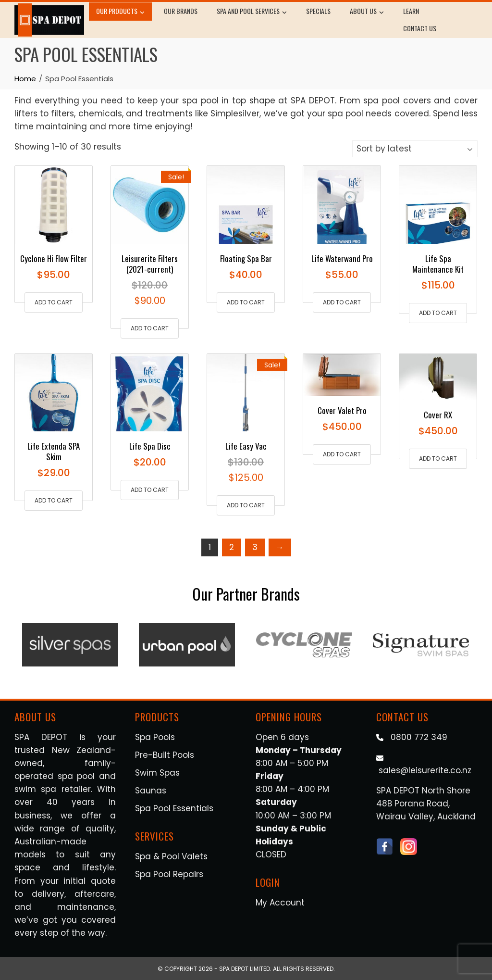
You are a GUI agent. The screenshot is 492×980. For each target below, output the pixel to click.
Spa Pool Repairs (169, 874)
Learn (411, 11)
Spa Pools (155, 737)
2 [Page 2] (232, 547)
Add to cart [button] (54, 302)
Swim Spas (157, 773)
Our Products (120, 12)
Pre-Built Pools (165, 755)
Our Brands (181, 11)
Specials (318, 11)
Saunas (151, 791)
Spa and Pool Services (252, 12)
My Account (280, 903)
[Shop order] (415, 149)
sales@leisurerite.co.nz (425, 770)
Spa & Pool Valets (171, 856)
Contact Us (420, 28)
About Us (367, 12)
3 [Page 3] (255, 547)
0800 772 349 (419, 737)
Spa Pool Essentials (174, 808)
